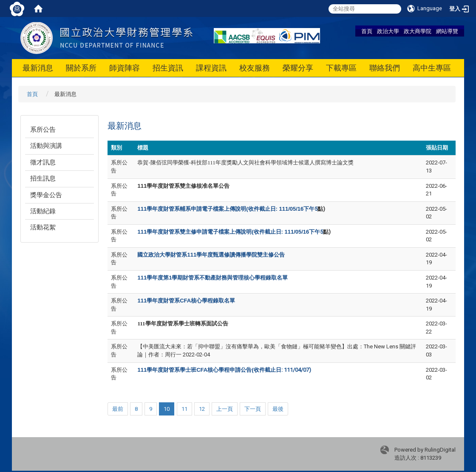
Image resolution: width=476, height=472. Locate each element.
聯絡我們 (385, 68)
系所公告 (43, 130)
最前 (118, 409)
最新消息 (38, 68)
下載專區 (341, 68)
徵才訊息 (43, 162)
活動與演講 (46, 146)
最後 (278, 409)
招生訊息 (43, 178)
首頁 (367, 31)
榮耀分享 (298, 68)
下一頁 (253, 409)
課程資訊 (211, 68)
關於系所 (81, 68)
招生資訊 (168, 68)
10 (167, 409)
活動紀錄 (43, 211)
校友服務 (255, 68)
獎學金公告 (46, 195)
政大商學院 (418, 31)
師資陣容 (125, 68)
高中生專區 (432, 68)
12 (202, 409)
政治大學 (388, 31)
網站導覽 (447, 31)
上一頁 (225, 409)
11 (184, 409)
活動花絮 (43, 227)
